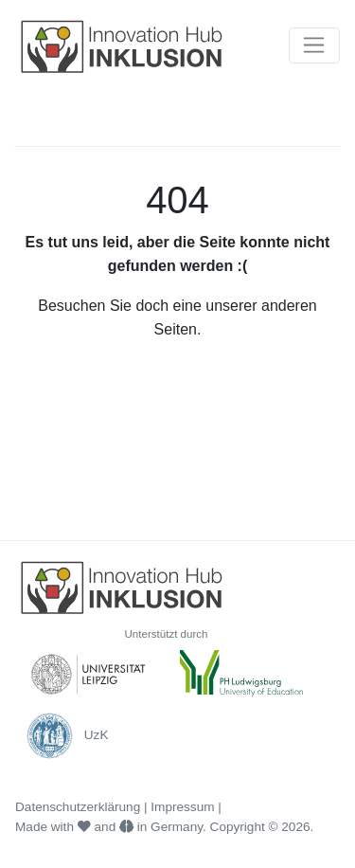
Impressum (182, 807)
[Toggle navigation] (314, 45)
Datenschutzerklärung (78, 807)
